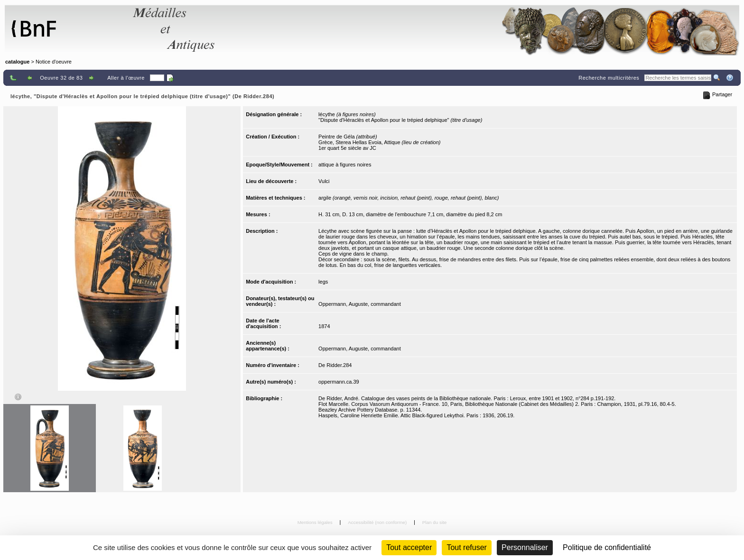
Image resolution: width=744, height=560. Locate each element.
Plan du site (435, 522)
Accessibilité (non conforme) (378, 522)
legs (323, 282)
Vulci (324, 181)
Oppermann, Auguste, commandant (360, 304)
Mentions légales (316, 522)
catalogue (17, 62)
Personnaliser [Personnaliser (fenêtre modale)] (525, 547)
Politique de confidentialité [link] (607, 547)
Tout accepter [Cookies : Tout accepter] (409, 547)
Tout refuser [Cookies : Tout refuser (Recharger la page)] (466, 547)
